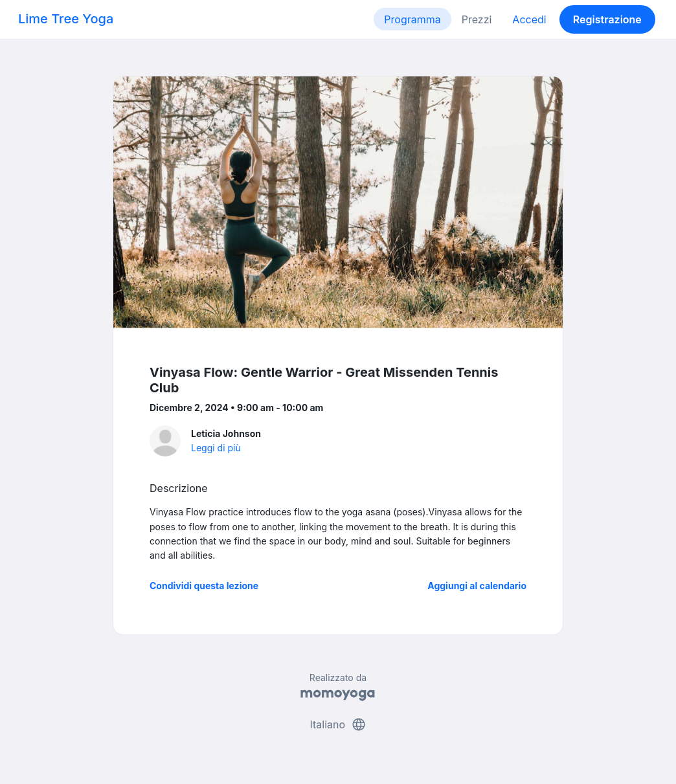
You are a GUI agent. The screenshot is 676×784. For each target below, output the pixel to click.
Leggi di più (216, 448)
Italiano (338, 724)
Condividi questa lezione (204, 586)
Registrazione (607, 19)
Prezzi (477, 19)
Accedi (529, 19)
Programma (412, 19)
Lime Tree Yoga (66, 19)
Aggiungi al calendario (477, 586)
